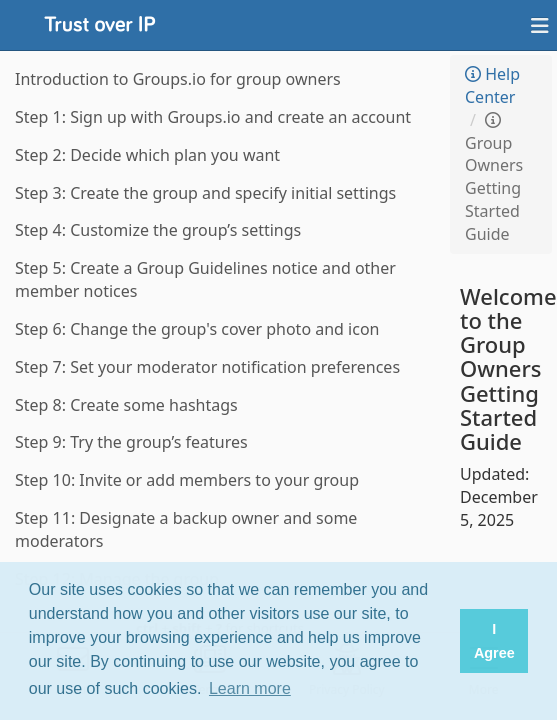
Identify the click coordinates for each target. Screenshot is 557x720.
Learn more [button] (250, 688)
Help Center (492, 85)
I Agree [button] (494, 641)
